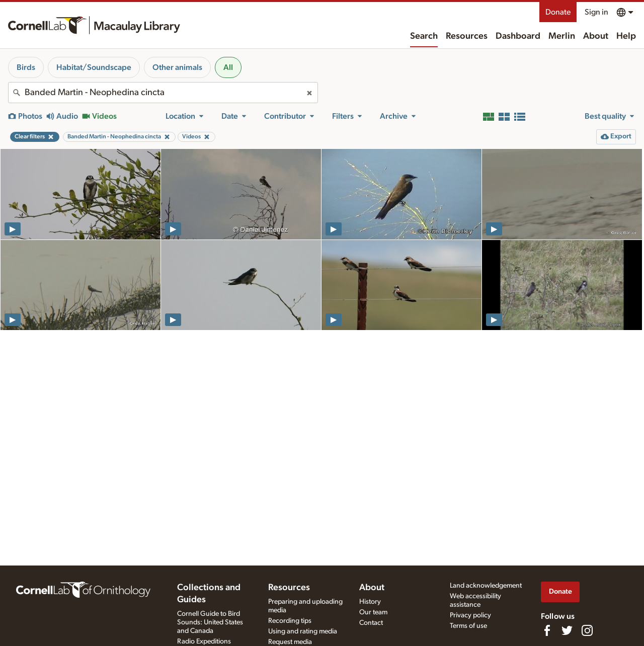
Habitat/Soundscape (94, 67)
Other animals (177, 67)
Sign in (596, 12)
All (228, 67)
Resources (467, 36)
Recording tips (290, 621)
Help (626, 36)
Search (424, 36)
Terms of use (468, 626)
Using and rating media (303, 631)
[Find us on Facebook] (547, 630)
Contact (371, 623)
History (370, 602)
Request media (290, 642)
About (596, 36)
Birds (26, 67)
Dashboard (518, 36)
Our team (373, 612)
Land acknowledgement (486, 586)
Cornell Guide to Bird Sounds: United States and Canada (210, 622)
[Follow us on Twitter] (567, 630)
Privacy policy (470, 615)
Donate (558, 12)
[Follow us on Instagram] (587, 630)
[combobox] (163, 93)
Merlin (562, 36)
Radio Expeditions (204, 641)
